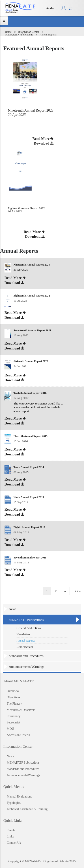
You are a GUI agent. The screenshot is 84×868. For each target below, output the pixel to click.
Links (10, 836)
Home (8, 32)
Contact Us (14, 843)
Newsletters (23, 634)
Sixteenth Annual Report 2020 (31, 361)
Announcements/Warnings (27, 667)
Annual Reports (26, 641)
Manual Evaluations (19, 797)
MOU (10, 729)
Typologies (14, 803)
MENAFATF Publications (19, 35)
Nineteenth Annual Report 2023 (32, 265)
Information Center (28, 32)
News (13, 609)
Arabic (50, 8)
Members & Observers (21, 710)
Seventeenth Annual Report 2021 (32, 330)
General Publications (29, 628)
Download (35, 236)
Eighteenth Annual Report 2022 (26, 208)
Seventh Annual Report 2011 (30, 558)
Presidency (14, 716)
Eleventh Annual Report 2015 (30, 436)
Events (11, 830)
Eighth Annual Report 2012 (29, 527)
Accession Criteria (18, 735)
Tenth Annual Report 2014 (29, 467)
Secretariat (13, 722)
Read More (34, 232)
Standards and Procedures (26, 656)
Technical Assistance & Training (27, 809)
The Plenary (14, 704)
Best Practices (25, 647)
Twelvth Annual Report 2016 (30, 393)
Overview (13, 691)
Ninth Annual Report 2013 (29, 497)
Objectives (13, 697)
